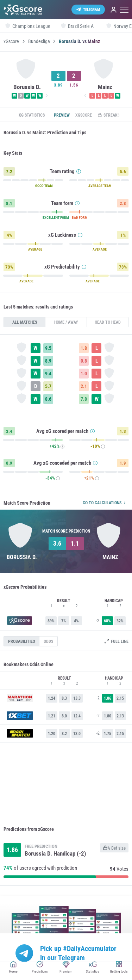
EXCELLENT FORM (56, 218)
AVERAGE (35, 250)
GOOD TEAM (44, 186)
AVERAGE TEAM (100, 186)
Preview (62, 115)
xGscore (11, 41)
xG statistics (32, 115)
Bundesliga (39, 41)
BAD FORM (80, 218)
